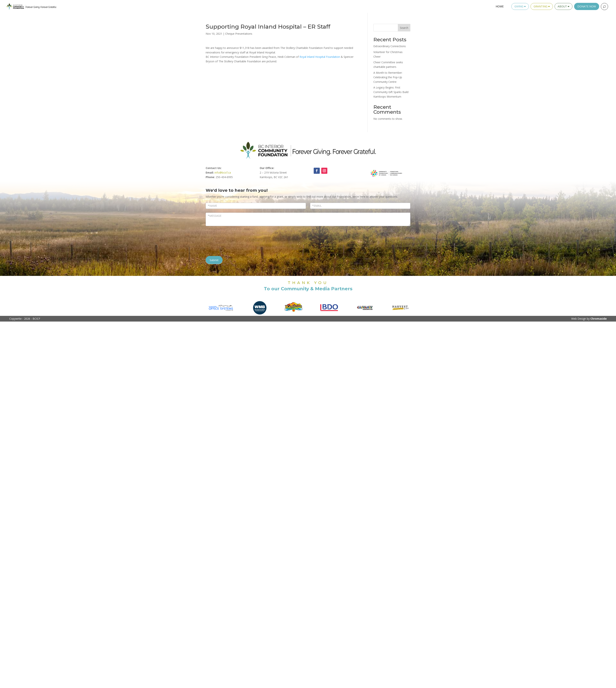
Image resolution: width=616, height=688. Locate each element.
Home (500, 6)
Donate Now (587, 6)
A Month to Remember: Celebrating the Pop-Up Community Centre (388, 77)
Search (404, 28)
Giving (520, 6)
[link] (320, 57)
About (563, 6)
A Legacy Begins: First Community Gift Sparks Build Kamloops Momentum (391, 92)
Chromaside (599, 319)
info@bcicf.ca (223, 173)
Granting (542, 6)
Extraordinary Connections (390, 46)
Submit (214, 260)
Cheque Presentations (239, 34)
